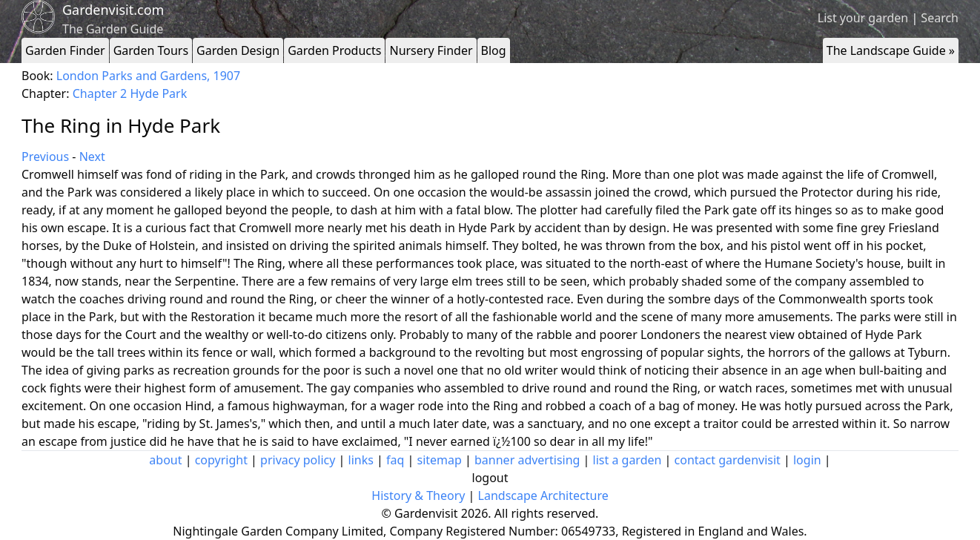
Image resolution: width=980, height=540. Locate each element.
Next (92, 157)
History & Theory (418, 495)
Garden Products (334, 50)
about (165, 460)
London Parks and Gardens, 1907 (148, 76)
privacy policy (298, 460)
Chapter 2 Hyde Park (130, 93)
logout (490, 478)
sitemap (440, 460)
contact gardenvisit (728, 460)
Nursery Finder (431, 50)
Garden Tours (151, 50)
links (361, 460)
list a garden (628, 460)
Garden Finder (65, 50)
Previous (45, 157)
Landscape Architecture (543, 495)
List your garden (863, 18)
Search (940, 18)
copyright (221, 460)
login (807, 460)
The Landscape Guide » (891, 50)
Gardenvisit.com (113, 10)
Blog (494, 50)
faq (395, 460)
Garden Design (238, 50)
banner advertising (527, 460)
